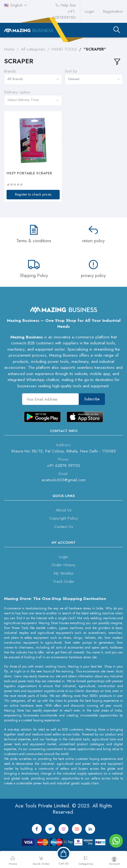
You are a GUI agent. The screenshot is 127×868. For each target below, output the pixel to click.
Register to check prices (33, 194)
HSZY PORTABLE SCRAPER (29, 173)
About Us (64, 510)
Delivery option (17, 92)
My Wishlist (63, 573)
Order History (63, 565)
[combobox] (33, 79)
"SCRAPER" (95, 49)
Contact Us (64, 527)
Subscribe (92, 399)
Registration (113, 11)
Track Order (64, 581)
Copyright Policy (64, 518)
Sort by (71, 71)
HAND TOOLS (64, 49)
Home (9, 49)
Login (89, 11)
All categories (33, 49)
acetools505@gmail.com (64, 480)
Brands (10, 71)
